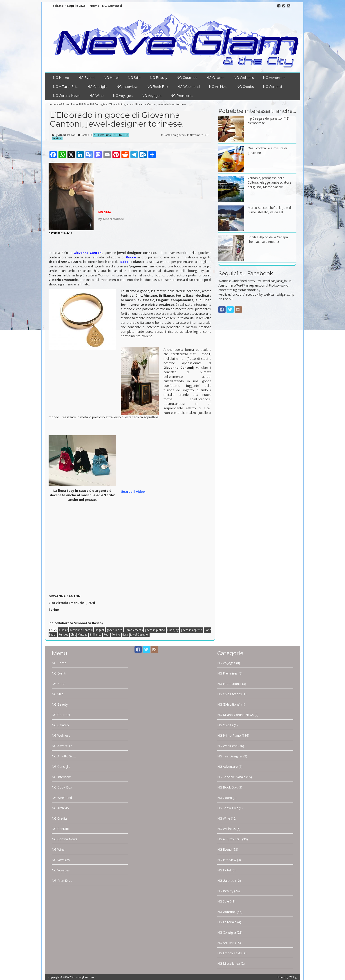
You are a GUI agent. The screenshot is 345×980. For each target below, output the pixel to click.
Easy (125, 635)
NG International (229, 684)
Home (95, 6)
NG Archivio (218, 87)
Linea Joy (173, 630)
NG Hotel (111, 78)
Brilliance (96, 635)
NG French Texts (230, 953)
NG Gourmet (187, 78)
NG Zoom (225, 798)
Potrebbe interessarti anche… (257, 111)
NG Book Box (157, 87)
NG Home (61, 78)
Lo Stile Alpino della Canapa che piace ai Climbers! (268, 239)
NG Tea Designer (230, 756)
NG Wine (96, 96)
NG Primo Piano (68, 104)
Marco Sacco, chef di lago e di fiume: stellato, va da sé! (270, 210)
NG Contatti (112, 6)
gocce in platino (155, 630)
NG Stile (134, 78)
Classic (63, 630)
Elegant (100, 630)
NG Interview (127, 87)
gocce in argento (192, 630)
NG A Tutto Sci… (65, 87)
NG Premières (182, 96)
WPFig (293, 977)
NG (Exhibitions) (229, 704)
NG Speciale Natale (231, 777)
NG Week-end (188, 87)
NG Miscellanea (229, 963)
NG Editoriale (227, 922)
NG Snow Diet (228, 808)
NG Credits (245, 87)
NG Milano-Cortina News (235, 715)
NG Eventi (86, 78)
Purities (63, 635)
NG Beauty (159, 78)
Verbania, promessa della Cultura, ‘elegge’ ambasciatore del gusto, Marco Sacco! (269, 182)
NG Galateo (215, 78)
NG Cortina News (66, 96)
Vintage (83, 635)
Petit (106, 635)
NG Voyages (123, 96)
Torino (116, 635)
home (53, 104)
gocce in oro (114, 630)
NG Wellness (244, 78)
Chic (73, 635)
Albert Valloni (67, 135)
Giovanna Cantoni (81, 630)
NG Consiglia (97, 87)
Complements (134, 630)
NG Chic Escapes (230, 694)
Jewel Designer (140, 635)
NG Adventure (274, 78)
